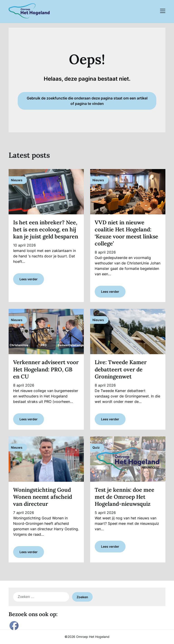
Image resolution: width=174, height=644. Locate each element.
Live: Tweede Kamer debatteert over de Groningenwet (121, 369)
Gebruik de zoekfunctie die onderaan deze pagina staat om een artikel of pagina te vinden (87, 101)
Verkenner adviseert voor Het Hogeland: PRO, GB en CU (46, 369)
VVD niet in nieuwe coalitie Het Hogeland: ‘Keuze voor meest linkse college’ (126, 233)
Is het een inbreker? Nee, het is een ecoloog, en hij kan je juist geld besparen (46, 229)
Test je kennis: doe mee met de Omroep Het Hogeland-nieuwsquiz (124, 497)
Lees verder (29, 279)
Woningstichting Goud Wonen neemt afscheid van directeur (43, 497)
